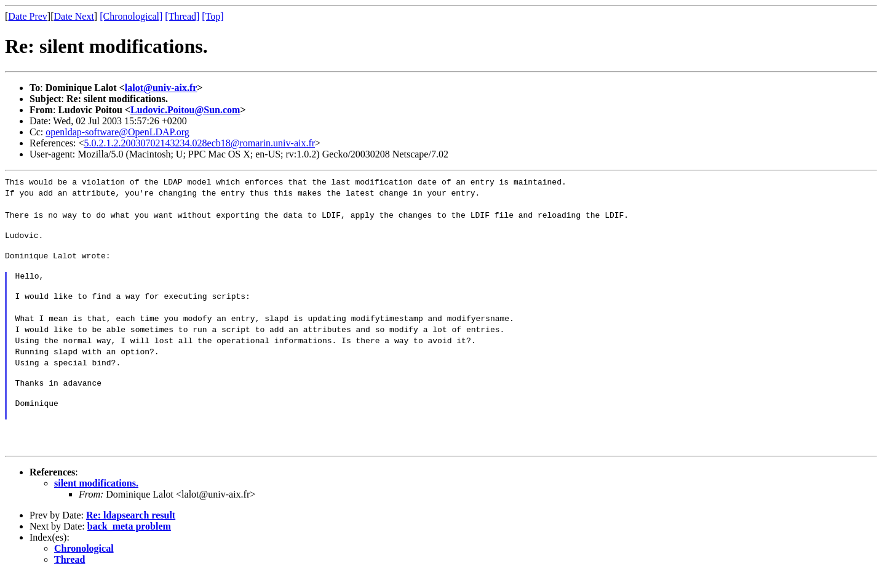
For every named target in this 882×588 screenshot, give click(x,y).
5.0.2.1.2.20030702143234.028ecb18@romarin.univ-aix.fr (200, 143)
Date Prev (28, 16)
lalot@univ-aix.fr (161, 88)
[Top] (213, 16)
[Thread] (182, 16)
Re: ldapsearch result (131, 528)
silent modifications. (96, 496)
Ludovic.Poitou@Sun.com (185, 110)
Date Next (74, 16)
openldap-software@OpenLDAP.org (117, 132)
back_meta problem (129, 539)
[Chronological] (131, 16)
